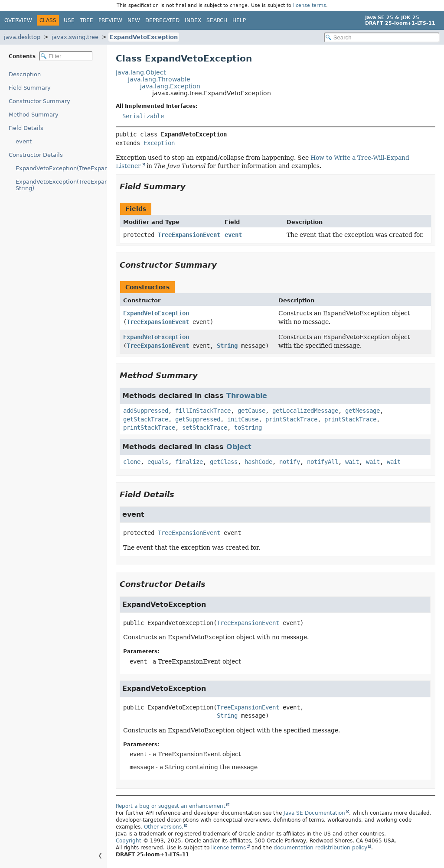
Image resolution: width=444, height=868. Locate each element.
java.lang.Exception (170, 86)
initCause (243, 419)
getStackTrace (146, 419)
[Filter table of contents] (66, 56)
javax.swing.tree (75, 37)
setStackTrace (205, 428)
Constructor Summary (39, 101)
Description (25, 74)
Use (69, 20)
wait (352, 462)
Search (217, 20)
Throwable (247, 396)
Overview (18, 20)
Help (239, 20)
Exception (159, 143)
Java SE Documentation (314, 813)
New (134, 20)
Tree (87, 20)
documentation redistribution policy (320, 848)
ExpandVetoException (144, 37)
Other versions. (164, 827)
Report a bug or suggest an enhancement (171, 806)
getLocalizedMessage (305, 411)
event (24, 141)
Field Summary (30, 88)
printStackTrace (291, 419)
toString (248, 428)
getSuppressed (198, 419)
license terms (310, 5)
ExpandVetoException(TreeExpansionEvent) (61, 168)
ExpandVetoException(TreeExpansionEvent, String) (61, 185)
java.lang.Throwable (159, 79)
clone (132, 462)
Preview (110, 20)
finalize (189, 462)
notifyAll (323, 462)
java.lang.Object (141, 72)
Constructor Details (36, 155)
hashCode (258, 462)
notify (290, 462)
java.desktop (22, 37)
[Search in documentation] (382, 37)
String (227, 346)
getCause (251, 411)
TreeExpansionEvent (189, 235)
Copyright (129, 841)
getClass (224, 462)
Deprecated (162, 20)
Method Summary (34, 115)
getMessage (362, 411)
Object (239, 447)
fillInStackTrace (203, 411)
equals (158, 462)
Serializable (143, 116)
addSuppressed (146, 411)
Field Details (26, 128)
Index (193, 20)
